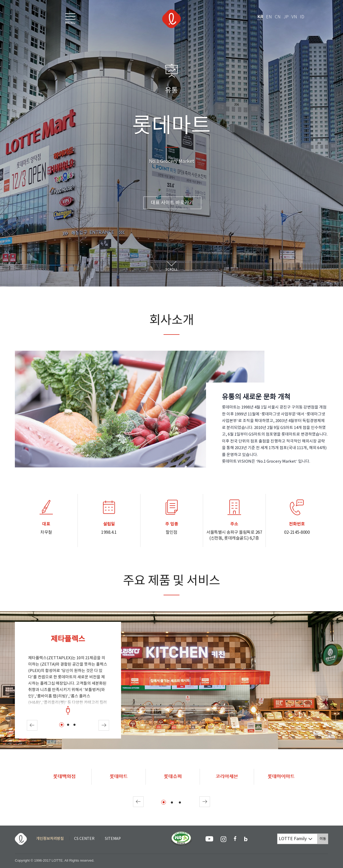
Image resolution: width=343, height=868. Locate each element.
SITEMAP (113, 839)
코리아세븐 (227, 776)
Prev (32, 725)
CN (278, 17)
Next (104, 725)
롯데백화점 (64, 776)
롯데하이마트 (281, 776)
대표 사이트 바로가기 (172, 203)
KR (260, 17)
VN (294, 17)
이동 (324, 839)
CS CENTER (84, 839)
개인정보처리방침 (50, 839)
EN (269, 17)
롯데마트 (119, 776)
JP (286, 17)
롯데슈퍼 (173, 776)
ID (302, 17)
